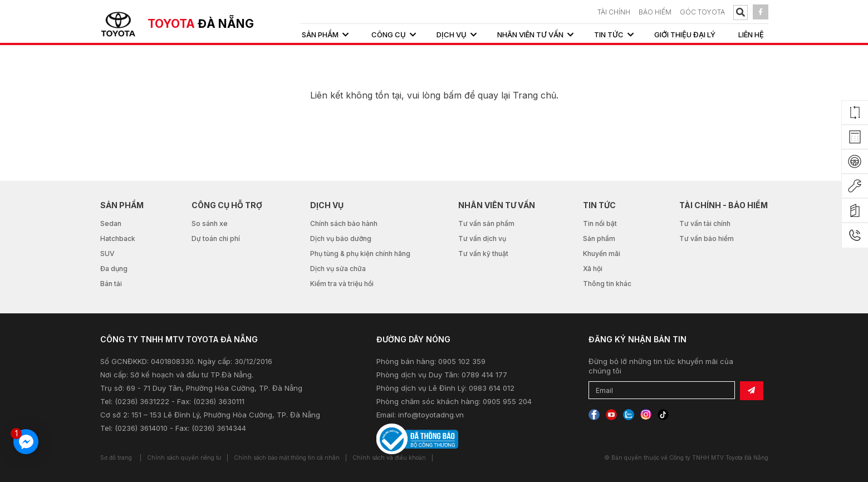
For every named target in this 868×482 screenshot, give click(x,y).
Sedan (111, 223)
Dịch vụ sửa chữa (338, 269)
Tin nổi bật (600, 223)
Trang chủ (534, 95)
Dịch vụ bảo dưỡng (341, 238)
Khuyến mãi (602, 254)
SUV (107, 254)
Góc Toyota (702, 12)
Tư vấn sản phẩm (486, 223)
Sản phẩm (599, 238)
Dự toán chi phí (216, 238)
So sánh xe (210, 223)
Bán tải (111, 284)
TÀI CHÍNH (614, 12)
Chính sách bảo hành (344, 223)
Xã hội (593, 269)
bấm (452, 95)
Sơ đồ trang (116, 458)
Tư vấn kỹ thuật (483, 254)
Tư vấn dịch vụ (482, 238)
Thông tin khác (607, 284)
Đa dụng (114, 269)
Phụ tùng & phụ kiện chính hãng (360, 254)
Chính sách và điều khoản (389, 458)
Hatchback (118, 238)
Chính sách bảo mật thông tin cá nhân (287, 458)
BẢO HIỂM (655, 12)
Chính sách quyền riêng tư (184, 458)
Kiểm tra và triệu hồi (342, 284)
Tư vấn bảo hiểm (707, 238)
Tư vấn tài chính (705, 223)
